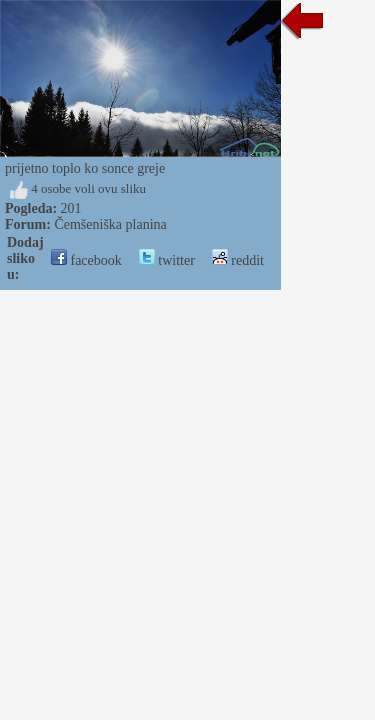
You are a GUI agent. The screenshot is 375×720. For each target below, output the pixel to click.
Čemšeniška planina (110, 224)
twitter (167, 260)
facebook (86, 260)
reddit (238, 260)
